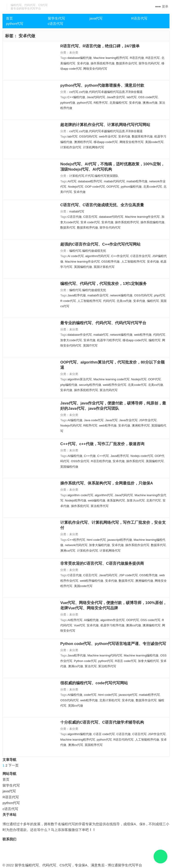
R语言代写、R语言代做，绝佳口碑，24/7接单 (100, 46)
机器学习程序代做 (112, 625)
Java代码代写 (96, 97)
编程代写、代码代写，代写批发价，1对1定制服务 (103, 284)
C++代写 (103, 456)
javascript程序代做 (120, 540)
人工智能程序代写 (133, 262)
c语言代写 (56, 24)
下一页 (13, 765)
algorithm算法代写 (79, 379)
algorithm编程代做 (79, 734)
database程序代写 (90, 181)
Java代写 (111, 420)
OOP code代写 (95, 187)
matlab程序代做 (137, 181)
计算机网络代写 (93, 147)
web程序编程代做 (92, 581)
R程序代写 (101, 103)
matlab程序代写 (149, 695)
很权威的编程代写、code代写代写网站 (94, 683)
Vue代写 (80, 625)
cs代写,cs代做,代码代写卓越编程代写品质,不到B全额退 (106, 92)
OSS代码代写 (88, 136)
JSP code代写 (128, 575)
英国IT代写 (90, 345)
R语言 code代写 (125, 661)
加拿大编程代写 (148, 661)
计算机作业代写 (71, 147)
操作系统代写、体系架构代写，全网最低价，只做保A (107, 483)
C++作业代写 (120, 256)
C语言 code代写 (104, 734)
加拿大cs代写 (136, 500)
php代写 (160, 295)
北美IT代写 (154, 500)
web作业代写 (108, 136)
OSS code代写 (148, 97)
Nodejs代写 (76, 187)
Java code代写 (94, 420)
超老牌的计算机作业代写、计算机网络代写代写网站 (105, 125)
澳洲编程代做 (144, 581)
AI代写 (72, 181)
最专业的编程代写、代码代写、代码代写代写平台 (103, 323)
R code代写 (68, 301)
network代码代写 (76, 545)
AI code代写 (75, 256)
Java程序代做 (76, 295)
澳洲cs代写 (68, 551)
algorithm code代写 (80, 495)
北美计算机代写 (110, 700)
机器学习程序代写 (109, 340)
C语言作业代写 (140, 256)
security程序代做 (90, 385)
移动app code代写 (106, 142)
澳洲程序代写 (83, 142)
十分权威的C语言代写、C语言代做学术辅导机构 (102, 722)
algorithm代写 (104, 495)
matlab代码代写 (114, 181)
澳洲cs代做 (150, 103)
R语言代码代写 (123, 740)
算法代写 (91, 666)
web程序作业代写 (115, 385)
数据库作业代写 (127, 63)
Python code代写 (85, 661)
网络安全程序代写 (132, 142)
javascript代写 (128, 695)
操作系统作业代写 (137, 545)
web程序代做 (143, 335)
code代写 (90, 695)
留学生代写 (56, 18)
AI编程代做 (75, 420)
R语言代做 (137, 58)
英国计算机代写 (104, 267)
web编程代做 (97, 500)
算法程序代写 (100, 506)
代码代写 (109, 301)
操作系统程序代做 (103, 63)
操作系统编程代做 (152, 222)
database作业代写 (80, 335)
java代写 (96, 18)
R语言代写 (139, 18)
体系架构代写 (116, 500)
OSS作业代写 (80, 461)
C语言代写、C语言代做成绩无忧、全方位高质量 (102, 205)
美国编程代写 (155, 461)
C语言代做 (74, 217)
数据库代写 (68, 228)
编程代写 (153, 301)
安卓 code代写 (90, 222)
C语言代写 (90, 217)
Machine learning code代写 (111, 379)
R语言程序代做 (101, 461)
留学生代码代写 (149, 63)
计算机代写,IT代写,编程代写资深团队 (94, 176)
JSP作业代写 (148, 420)
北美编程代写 (118, 103)
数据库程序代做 (142, 136)
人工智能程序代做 (147, 740)
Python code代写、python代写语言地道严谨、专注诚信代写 (113, 644)
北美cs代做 (124, 301)
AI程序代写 (75, 620)
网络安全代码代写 (95, 69)
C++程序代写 (76, 540)
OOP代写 (113, 187)
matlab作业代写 (98, 295)
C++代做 (90, 456)
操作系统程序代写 (127, 222)
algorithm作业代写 (112, 620)
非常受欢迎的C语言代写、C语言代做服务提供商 (102, 563)
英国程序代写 (94, 745)
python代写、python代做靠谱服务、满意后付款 (102, 85)
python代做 (68, 103)
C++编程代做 (76, 97)
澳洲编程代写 (152, 625)
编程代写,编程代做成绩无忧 (88, 251)
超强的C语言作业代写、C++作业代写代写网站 (100, 244)
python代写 (15, 24)
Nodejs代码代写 (71, 425)
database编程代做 (80, 58)
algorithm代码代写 (97, 256)
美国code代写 (154, 142)
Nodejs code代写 (142, 456)
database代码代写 (111, 217)
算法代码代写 (109, 390)
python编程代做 (131, 187)
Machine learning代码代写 (105, 655)
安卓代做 (83, 63)
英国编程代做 (83, 267)
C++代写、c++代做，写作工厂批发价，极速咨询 (102, 444)
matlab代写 (77, 211)
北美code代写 (152, 187)
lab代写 (132, 97)
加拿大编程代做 (99, 545)
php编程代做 (69, 385)
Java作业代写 (116, 97)
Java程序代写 (120, 456)
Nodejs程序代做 (76, 500)
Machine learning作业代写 (142, 217)
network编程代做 (121, 295)
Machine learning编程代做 (141, 655)
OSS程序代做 (110, 262)
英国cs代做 (76, 706)
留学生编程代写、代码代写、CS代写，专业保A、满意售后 (60, 865)
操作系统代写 (135, 461)
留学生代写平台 (130, 865)
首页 (9, 18)
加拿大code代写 (71, 340)
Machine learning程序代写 (111, 58)
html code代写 (96, 540)
